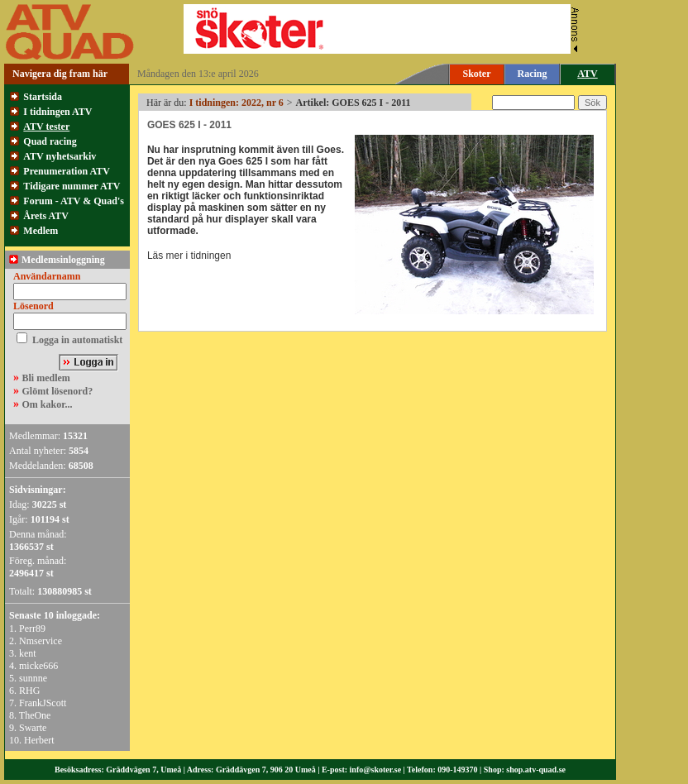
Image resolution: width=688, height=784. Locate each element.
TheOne (35, 715)
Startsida (43, 97)
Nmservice (41, 641)
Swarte (33, 728)
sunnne (33, 678)
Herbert (39, 740)
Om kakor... (48, 404)
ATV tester (46, 127)
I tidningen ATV (57, 112)
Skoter (477, 74)
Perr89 (32, 629)
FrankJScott (43, 703)
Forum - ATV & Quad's (74, 201)
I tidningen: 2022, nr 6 (236, 103)
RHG (29, 691)
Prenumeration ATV (67, 171)
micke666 (38, 666)
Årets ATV (46, 216)
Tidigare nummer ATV (72, 186)
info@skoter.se (376, 770)
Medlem (41, 231)
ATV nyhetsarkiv (60, 156)
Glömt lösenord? (58, 391)
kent (28, 653)
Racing (533, 74)
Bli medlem (46, 378)
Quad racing (50, 141)
